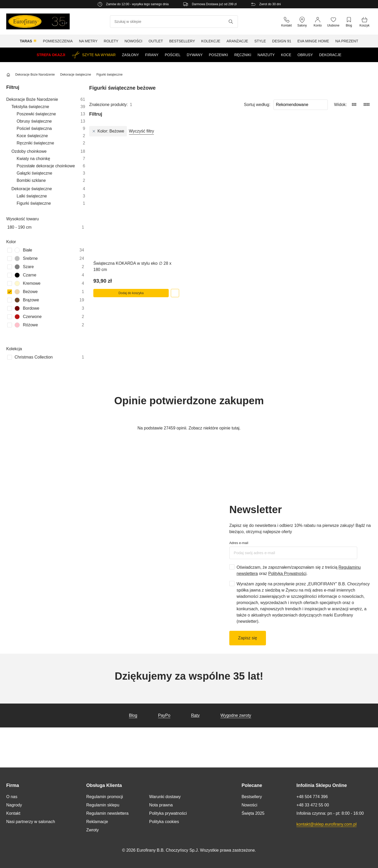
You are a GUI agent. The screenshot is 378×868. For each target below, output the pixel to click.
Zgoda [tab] (111, 420)
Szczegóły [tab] (189, 420)
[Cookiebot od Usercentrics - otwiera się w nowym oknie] (280, 408)
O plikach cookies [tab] (267, 420)
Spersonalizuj (189, 458)
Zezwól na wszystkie (265, 458)
